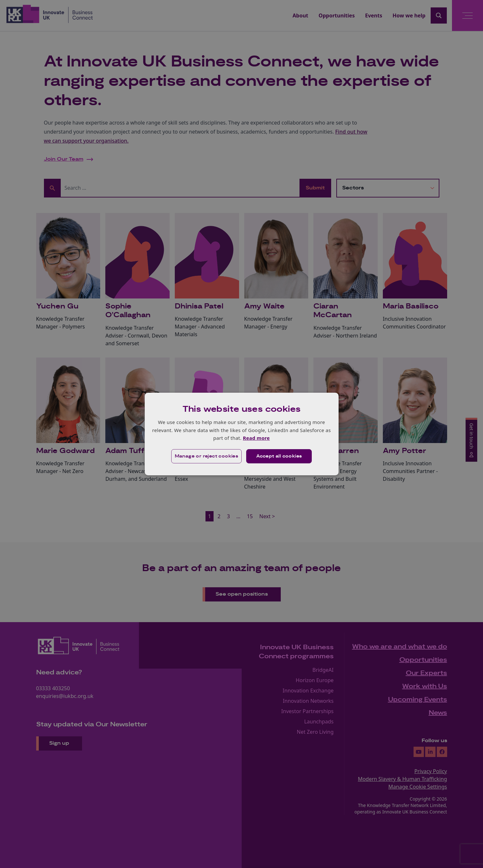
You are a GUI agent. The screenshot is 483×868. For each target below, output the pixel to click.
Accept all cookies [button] (279, 456)
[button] (207, 456)
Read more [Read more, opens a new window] (256, 438)
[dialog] (242, 434)
